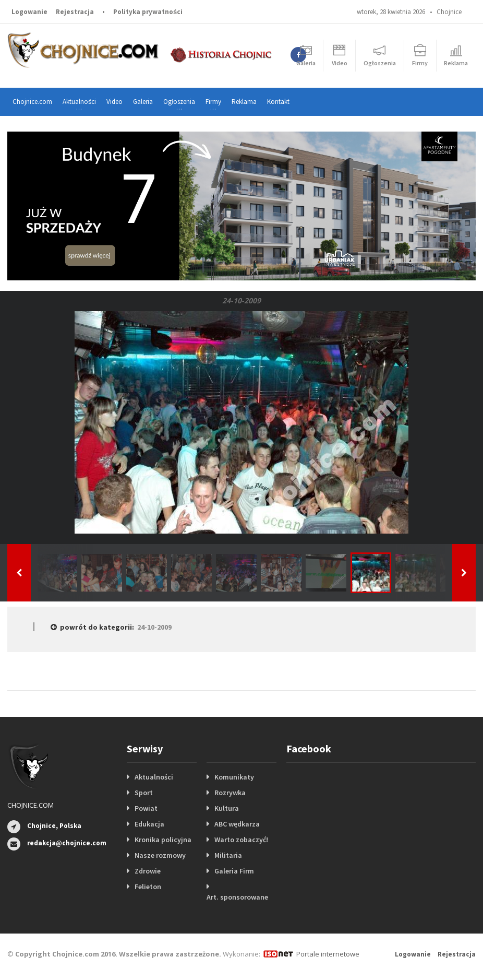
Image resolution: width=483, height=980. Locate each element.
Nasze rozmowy (160, 855)
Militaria (228, 855)
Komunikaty (234, 777)
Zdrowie (148, 871)
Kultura (227, 808)
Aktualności (154, 777)
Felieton (148, 887)
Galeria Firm (234, 871)
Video (114, 102)
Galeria (143, 102)
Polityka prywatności (148, 12)
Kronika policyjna (163, 840)
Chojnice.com (32, 102)
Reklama (244, 102)
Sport (144, 793)
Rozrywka (230, 793)
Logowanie (29, 12)
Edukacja (149, 824)
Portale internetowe (328, 954)
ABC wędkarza (237, 824)
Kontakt (278, 102)
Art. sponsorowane (237, 897)
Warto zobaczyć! (241, 840)
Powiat (146, 808)
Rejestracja (75, 12)
